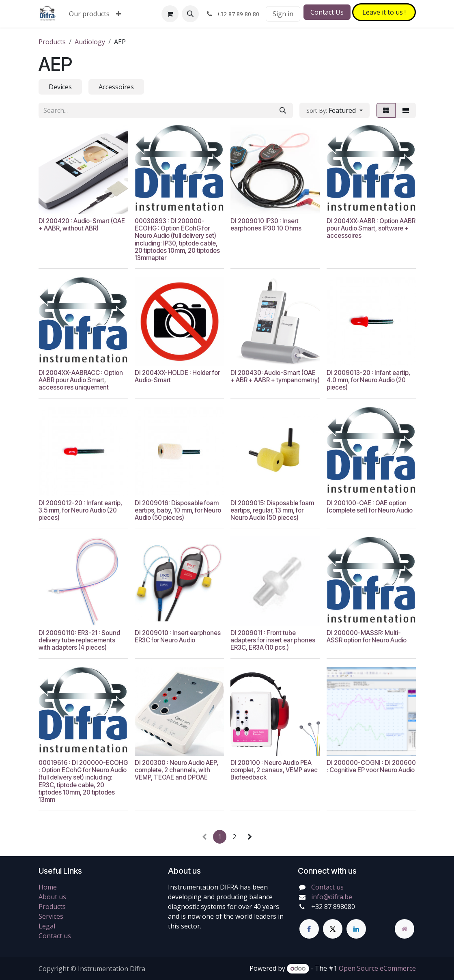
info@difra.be (332, 897)
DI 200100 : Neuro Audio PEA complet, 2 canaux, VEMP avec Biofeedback (274, 770)
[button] (190, 14)
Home (48, 887)
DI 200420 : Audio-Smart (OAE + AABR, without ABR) (82, 224)
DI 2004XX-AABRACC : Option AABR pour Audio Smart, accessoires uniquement (81, 380)
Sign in (283, 14)
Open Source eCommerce (377, 968)
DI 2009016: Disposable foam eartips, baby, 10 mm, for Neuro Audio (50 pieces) (178, 510)
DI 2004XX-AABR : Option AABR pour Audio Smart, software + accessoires (371, 228)
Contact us (55, 936)
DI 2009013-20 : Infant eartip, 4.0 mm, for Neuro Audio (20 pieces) (368, 380)
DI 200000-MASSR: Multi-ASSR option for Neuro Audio (366, 636)
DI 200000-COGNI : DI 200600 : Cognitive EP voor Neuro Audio (371, 766)
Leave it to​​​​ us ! (384, 12)
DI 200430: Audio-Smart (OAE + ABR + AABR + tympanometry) (275, 376)
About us (52, 897)
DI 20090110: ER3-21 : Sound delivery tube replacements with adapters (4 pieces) (79, 640)
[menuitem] (89, 14)
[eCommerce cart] (170, 14)
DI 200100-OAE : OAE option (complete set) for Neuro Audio (369, 507)
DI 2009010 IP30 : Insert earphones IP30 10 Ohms (266, 224)
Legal (47, 926)
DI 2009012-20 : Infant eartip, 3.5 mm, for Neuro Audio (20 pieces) (80, 510)
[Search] (283, 110)
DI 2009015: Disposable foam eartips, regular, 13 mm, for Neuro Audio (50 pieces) (272, 510)
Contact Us (327, 12)
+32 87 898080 (333, 907)
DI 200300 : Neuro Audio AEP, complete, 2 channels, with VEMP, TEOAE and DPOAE (176, 770)
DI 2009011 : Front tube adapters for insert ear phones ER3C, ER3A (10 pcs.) (273, 640)
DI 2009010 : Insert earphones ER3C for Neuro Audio (177, 636)
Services (51, 916)
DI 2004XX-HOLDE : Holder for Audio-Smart (177, 376)
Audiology (90, 42)
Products (52, 42)
